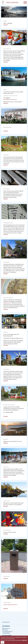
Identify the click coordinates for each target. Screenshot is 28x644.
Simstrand (6, 467)
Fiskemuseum (7, 189)
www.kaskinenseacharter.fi (10, 99)
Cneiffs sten (6, 155)
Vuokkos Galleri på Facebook (10, 605)
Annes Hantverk (7, 49)
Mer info (25, 640)
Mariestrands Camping (9, 405)
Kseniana (6, 332)
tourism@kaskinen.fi (7, 631)
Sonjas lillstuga (7, 530)
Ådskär (5, 21)
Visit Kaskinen (12, 2)
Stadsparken (6, 576)
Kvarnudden (6, 369)
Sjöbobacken (7, 501)
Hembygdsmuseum (8, 223)
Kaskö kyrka (6, 262)
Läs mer (5, 25)
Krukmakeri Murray (8, 298)
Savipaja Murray (7, 303)
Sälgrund (6, 439)
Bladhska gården (8, 127)
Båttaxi (5, 90)
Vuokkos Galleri (7, 602)
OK (2, 642)
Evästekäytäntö (6, 622)
